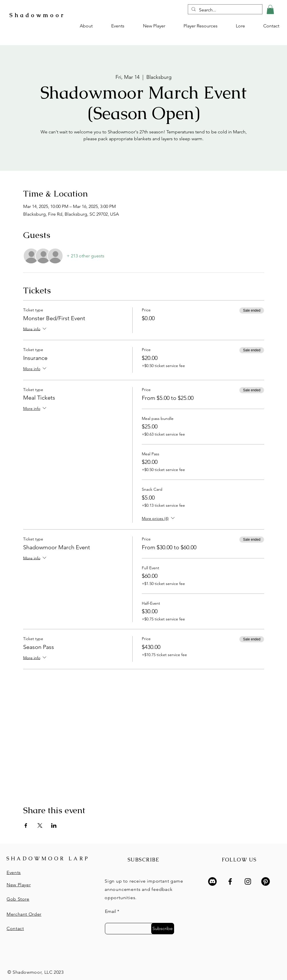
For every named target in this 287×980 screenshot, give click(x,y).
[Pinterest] (266, 881)
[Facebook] (230, 881)
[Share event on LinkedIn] (54, 825)
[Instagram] (248, 881)
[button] (270, 9)
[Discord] (212, 881)
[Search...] (225, 10)
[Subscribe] (163, 929)
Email (110, 911)
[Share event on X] (40, 825)
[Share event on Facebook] (26, 825)
